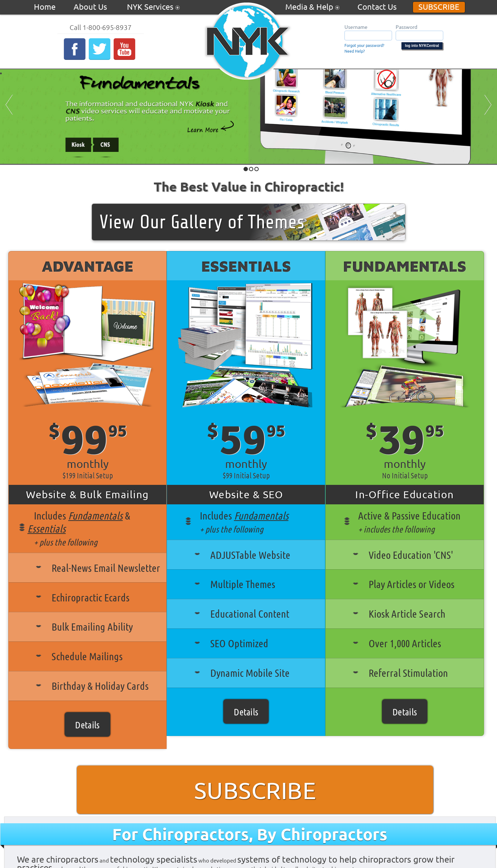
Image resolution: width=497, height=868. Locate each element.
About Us (91, 6)
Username (356, 27)
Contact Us (377, 6)
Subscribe (439, 6)
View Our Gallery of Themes (202, 222)
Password (406, 27)
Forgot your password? (364, 45)
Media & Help (312, 6)
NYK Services (153, 6)
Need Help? (355, 51)
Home (45, 6)
